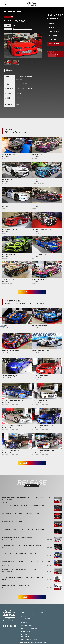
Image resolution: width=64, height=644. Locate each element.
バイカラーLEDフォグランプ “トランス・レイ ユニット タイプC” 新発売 (23, 531)
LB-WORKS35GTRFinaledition (41, 352)
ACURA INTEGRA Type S (10, 377)
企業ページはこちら (21, 80)
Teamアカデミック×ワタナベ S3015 (43, 230)
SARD (4, 518)
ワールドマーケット (7, 542)
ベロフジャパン (6, 534)
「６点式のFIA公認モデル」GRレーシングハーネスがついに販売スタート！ (24, 547)
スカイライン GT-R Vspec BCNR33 (12, 427)
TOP (5, 11)
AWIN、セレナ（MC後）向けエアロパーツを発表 (16, 587)
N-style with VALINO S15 (40, 280)
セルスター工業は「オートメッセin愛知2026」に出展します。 (20, 555)
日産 (14, 11)
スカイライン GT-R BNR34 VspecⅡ (43, 427)
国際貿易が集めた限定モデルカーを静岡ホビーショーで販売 (19, 571)
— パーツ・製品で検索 (25, 621)
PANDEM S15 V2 (37, 155)
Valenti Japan (6, 510)
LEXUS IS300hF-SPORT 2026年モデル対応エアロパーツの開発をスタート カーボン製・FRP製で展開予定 (26, 501)
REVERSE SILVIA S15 (9, 255)
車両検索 (10, 11)
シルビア (19, 11)
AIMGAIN (5, 504)
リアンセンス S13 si (8, 280)
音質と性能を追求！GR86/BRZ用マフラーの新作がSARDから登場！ (21, 515)
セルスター (5, 557)
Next (40, 46)
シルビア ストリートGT (40, 255)
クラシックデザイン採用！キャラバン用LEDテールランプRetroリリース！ (23, 508)
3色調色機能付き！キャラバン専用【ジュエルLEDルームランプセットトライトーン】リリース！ (27, 564)
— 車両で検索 (23, 619)
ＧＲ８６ (5, 327)
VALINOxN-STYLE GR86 (40, 327)
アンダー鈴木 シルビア (9, 155)
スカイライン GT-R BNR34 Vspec (12, 452)
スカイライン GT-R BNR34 (40, 377)
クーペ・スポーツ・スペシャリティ (22, 29)
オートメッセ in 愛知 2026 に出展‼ (12, 523)
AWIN (4, 589)
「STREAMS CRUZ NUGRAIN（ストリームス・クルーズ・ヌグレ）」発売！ (24, 579)
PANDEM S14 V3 (7, 180)
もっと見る (25, 292)
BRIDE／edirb (6, 526)
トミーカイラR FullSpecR (40, 402)
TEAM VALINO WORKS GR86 (11, 352)
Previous (7, 46)
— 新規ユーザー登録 (45, 618)
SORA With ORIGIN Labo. (10, 230)
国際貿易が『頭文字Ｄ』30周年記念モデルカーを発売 (17, 539)
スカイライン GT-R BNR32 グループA (13, 402)
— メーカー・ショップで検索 (26, 618)
